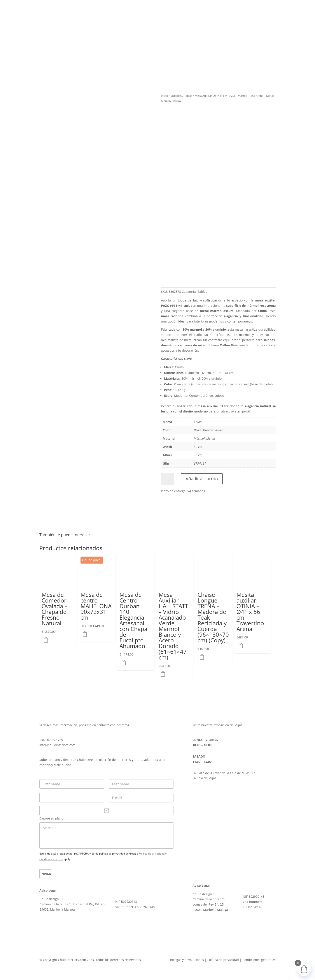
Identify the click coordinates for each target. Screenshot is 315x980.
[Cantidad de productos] (168, 479)
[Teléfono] (72, 798)
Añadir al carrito (202, 479)
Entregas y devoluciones (186, 960)
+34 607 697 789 (51, 740)
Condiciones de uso (51, 859)
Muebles (176, 96)
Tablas (188, 96)
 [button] (47, 640)
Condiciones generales (259, 960)
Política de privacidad (152, 854)
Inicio (164, 96)
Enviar (48, 874)
